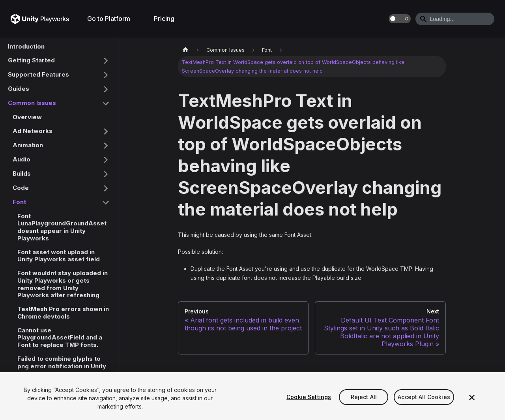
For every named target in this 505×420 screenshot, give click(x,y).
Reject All (364, 397)
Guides (19, 89)
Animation (28, 145)
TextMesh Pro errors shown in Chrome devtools (63, 313)
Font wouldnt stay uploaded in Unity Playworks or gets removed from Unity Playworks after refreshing (63, 284)
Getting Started (31, 60)
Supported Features (38, 74)
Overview (27, 117)
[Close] (472, 397)
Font (19, 202)
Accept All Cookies (424, 397)
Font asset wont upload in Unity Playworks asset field (59, 256)
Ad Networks (33, 131)
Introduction (26, 46)
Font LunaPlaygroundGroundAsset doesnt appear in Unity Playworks (62, 227)
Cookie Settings (309, 397)
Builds (22, 173)
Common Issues (32, 103)
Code (21, 188)
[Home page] (185, 50)
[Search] (455, 19)
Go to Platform (109, 19)
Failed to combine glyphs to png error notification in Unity (62, 362)
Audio (22, 159)
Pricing (164, 19)
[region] (252, 396)
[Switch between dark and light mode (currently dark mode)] (400, 19)
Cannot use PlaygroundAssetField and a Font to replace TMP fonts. (60, 338)
